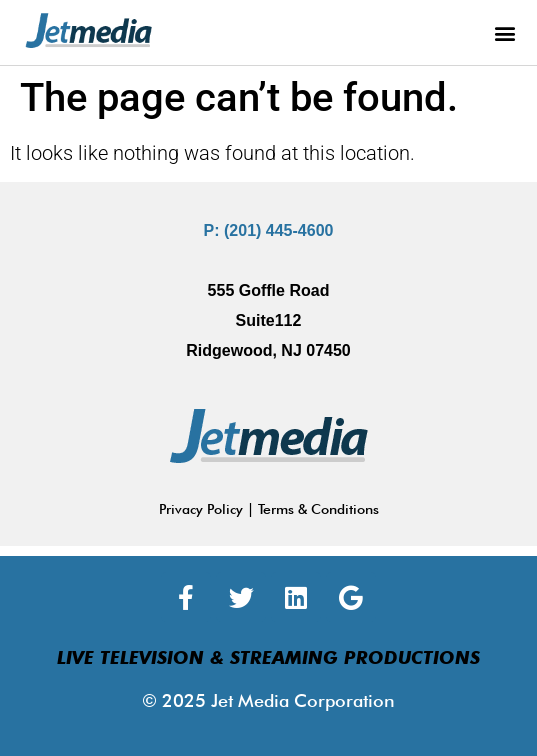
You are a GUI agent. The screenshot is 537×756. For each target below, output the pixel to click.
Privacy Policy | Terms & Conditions (269, 509)
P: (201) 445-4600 (269, 230)
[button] (505, 32)
